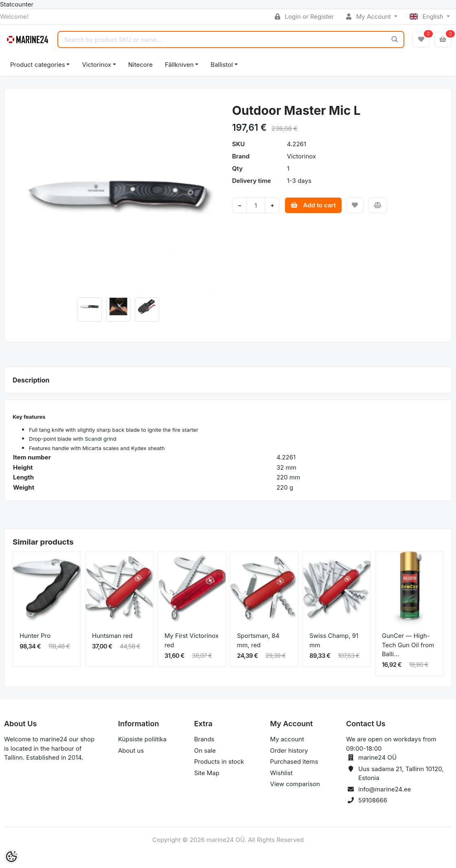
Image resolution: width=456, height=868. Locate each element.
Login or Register (304, 16)
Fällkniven (179, 65)
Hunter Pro (35, 636)
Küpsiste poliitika (142, 739)
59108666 (373, 800)
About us (131, 750)
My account (287, 739)
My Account (369, 16)
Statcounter (17, 4)
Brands (204, 739)
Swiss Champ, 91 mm (334, 640)
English (427, 16)
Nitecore (140, 65)
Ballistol (221, 65)
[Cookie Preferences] (11, 857)
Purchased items (294, 761)
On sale (205, 750)
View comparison (295, 784)
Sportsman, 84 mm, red (258, 640)
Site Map (207, 773)
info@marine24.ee (385, 789)
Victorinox (96, 65)
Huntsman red (112, 636)
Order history (289, 750)
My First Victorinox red (192, 640)
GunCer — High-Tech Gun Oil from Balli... (408, 645)
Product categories (38, 65)
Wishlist (281, 773)
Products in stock (219, 761)
